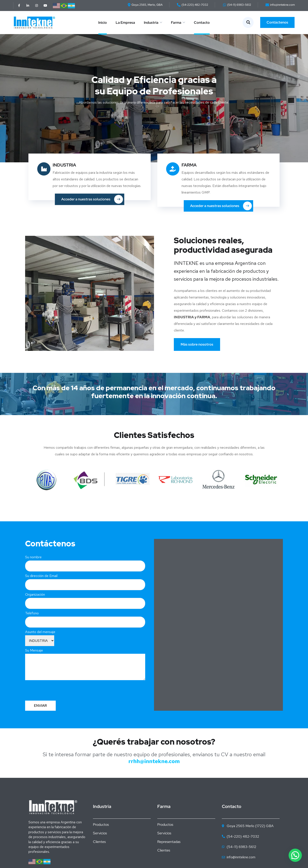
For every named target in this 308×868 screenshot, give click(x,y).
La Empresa (125, 23)
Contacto (202, 23)
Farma (176, 23)
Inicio (103, 23)
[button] (295, 855)
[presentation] (59, 689)
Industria (151, 23)
